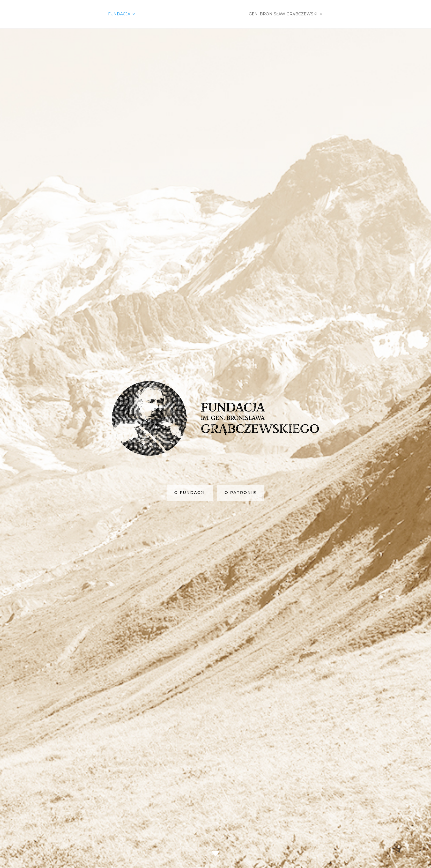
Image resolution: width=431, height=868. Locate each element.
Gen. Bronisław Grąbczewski (283, 15)
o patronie (241, 522)
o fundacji (190, 522)
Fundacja (119, 15)
